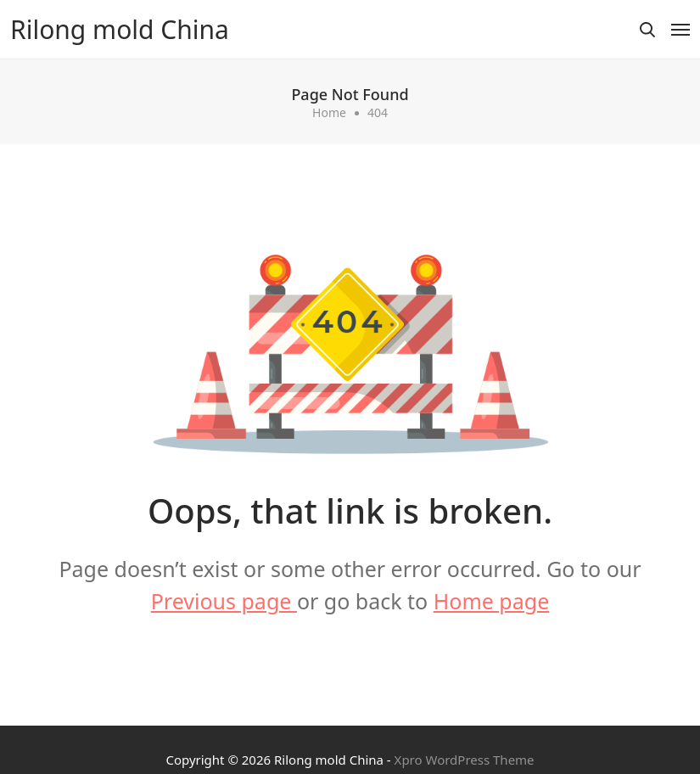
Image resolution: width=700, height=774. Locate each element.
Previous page (224, 601)
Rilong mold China (120, 30)
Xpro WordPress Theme (465, 760)
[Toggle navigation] (680, 30)
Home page (492, 601)
